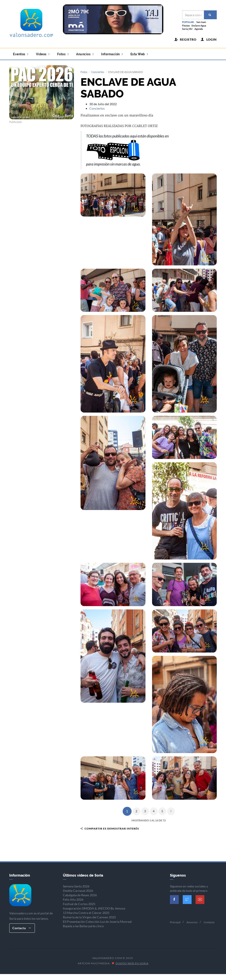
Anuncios (85, 54)
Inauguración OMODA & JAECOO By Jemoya (94, 907)
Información (112, 54)
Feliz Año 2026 (73, 899)
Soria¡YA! (187, 29)
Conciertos (98, 71)
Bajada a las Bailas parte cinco (83, 925)
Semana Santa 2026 (76, 885)
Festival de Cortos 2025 (79, 903)
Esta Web (139, 54)
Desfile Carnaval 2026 (78, 890)
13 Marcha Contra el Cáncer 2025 (86, 912)
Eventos (21, 54)
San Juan (201, 22)
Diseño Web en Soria (132, 962)
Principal (175, 921)
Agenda (199, 29)
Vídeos (43, 54)
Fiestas (186, 26)
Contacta (22, 927)
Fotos (63, 54)
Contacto (209, 921)
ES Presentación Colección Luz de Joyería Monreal (97, 921)
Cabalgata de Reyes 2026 (80, 894)
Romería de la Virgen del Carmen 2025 (89, 916)
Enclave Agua (199, 26)
